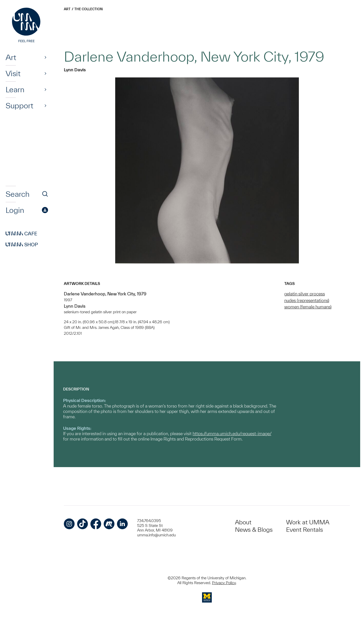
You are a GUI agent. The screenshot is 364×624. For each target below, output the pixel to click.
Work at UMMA (308, 522)
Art (11, 57)
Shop (22, 245)
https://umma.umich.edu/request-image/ (232, 434)
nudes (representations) (307, 300)
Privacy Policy (224, 583)
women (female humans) (308, 307)
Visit (13, 73)
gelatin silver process (305, 294)
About (243, 522)
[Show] (45, 57)
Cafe (21, 234)
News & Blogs (254, 530)
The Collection (89, 9)
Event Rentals (304, 530)
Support (19, 106)
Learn (15, 89)
